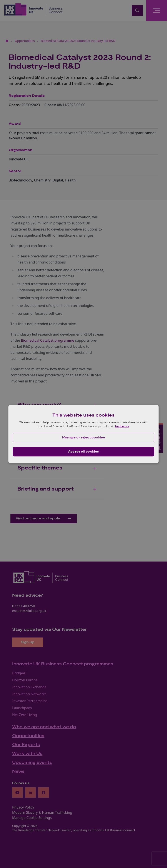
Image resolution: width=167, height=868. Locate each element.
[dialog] (83, 434)
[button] (83, 438)
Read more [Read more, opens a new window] (122, 426)
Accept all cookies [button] (83, 452)
